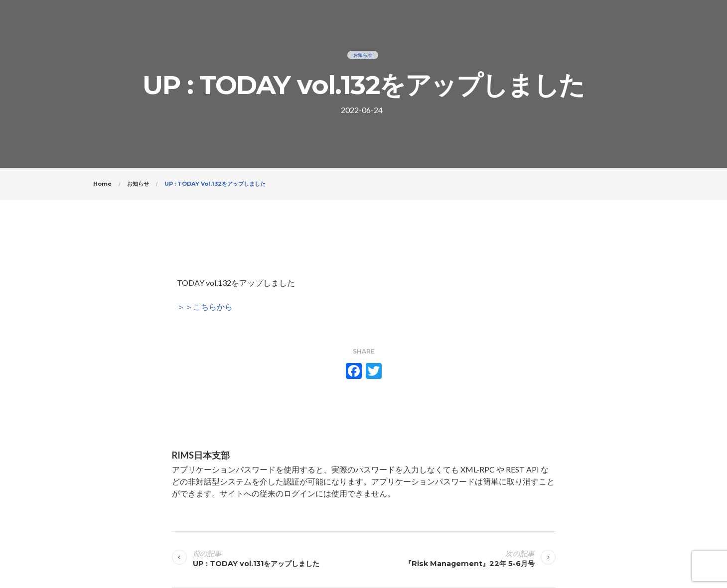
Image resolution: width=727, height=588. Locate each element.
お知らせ (363, 55)
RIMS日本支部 (201, 455)
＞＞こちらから (205, 306)
